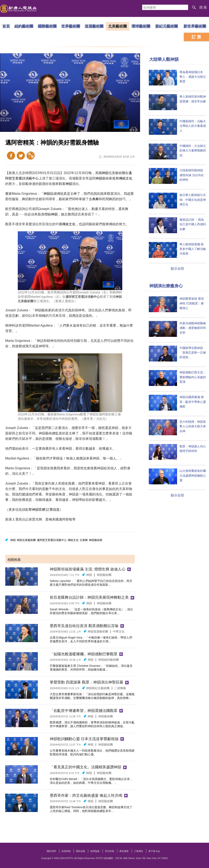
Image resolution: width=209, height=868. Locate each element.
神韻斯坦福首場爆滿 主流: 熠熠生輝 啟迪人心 (88, 569)
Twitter (21, 156)
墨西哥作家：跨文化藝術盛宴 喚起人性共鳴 (86, 795)
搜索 (203, 7)
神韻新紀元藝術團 (98, 688)
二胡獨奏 (120, 688)
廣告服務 (124, 851)
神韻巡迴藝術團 (98, 631)
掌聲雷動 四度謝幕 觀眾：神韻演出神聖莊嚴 (87, 682)
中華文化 (119, 631)
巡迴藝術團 (94, 26)
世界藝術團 (71, 26)
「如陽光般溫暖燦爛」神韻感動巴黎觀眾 (84, 654)
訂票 (197, 37)
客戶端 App (154, 851)
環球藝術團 (141, 26)
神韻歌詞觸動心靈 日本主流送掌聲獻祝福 (84, 739)
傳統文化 (126, 178)
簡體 (31, 156)
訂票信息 (53, 510)
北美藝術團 (117, 26)
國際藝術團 (47, 26)
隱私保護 (80, 851)
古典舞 (94, 199)
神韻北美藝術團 (26, 540)
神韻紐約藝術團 (108, 660)
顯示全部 (177, 269)
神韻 (105, 173)
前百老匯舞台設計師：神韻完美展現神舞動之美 (89, 597)
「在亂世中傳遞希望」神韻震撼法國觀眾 (84, 711)
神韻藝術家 (96, 540)
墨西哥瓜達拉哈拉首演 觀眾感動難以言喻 (84, 626)
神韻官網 (39, 510)
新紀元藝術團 (167, 26)
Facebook (11, 156)
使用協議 (95, 851)
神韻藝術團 (104, 575)
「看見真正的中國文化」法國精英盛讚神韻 (85, 767)
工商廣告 (139, 851)
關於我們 (51, 851)
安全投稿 (110, 851)
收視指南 (66, 851)
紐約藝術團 (24, 26)
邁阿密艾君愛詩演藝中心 (83, 297)
